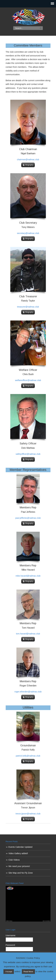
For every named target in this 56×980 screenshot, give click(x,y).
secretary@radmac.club (28, 233)
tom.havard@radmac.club (28, 634)
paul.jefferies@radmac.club (28, 518)
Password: (11, 945)
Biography (29, 165)
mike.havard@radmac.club (28, 576)
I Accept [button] (9, 972)
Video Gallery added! (18, 853)
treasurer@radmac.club (28, 307)
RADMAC (28, 17)
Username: (11, 935)
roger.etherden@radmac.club (28, 692)
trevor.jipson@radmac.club (28, 814)
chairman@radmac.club (28, 159)
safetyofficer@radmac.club (28, 454)
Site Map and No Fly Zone (21, 873)
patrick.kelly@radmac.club (28, 756)
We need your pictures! (19, 866)
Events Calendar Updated (20, 847)
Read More (28, 972)
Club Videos (14, 860)
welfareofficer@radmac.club (28, 380)
